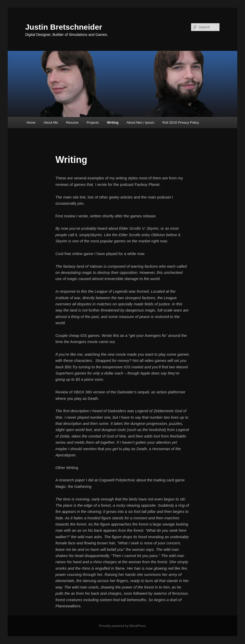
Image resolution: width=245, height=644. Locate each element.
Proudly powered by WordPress (122, 626)
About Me (51, 122)
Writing (113, 122)
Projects (93, 122)
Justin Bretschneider (64, 27)
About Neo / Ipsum (141, 122)
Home (31, 122)
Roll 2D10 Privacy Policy (181, 122)
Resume (72, 122)
